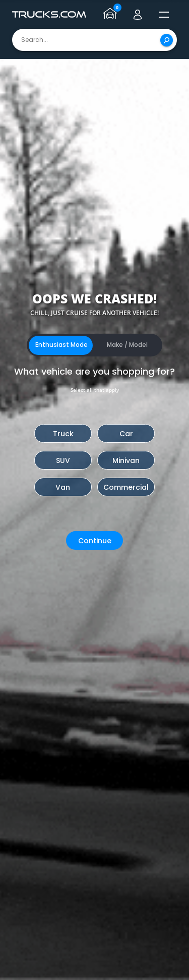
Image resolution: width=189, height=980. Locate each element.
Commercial (126, 487)
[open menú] (164, 15)
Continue (95, 541)
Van (63, 487)
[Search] (167, 40)
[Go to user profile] (138, 15)
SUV (63, 460)
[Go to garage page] (111, 15)
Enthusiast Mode (61, 345)
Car (126, 434)
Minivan (126, 460)
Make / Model (127, 345)
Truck (63, 434)
